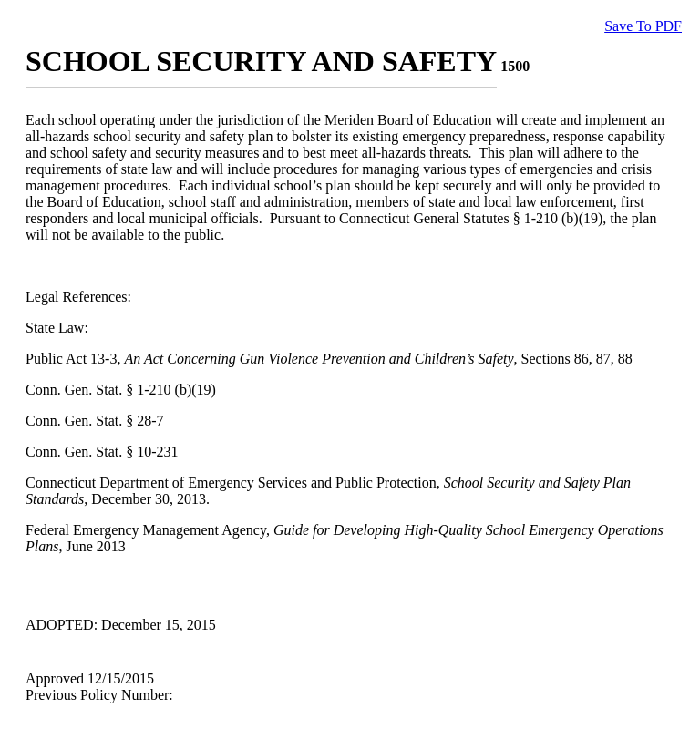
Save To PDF (643, 26)
